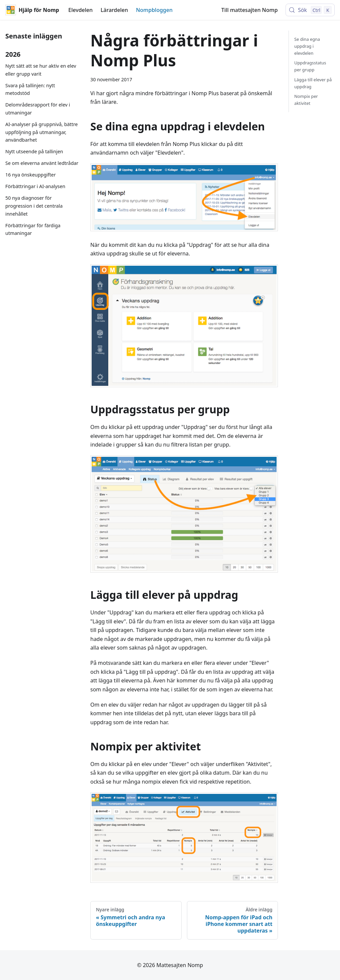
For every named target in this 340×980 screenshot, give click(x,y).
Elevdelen (81, 10)
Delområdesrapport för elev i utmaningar (38, 109)
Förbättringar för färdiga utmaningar (33, 229)
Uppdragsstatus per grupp (310, 66)
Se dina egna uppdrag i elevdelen (307, 46)
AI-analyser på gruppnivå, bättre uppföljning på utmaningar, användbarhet (42, 132)
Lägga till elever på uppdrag (313, 83)
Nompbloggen (154, 10)
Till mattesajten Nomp (250, 10)
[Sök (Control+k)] (310, 10)
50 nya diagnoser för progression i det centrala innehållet (34, 206)
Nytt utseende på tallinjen (34, 151)
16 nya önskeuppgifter (31, 175)
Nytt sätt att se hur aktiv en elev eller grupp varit (41, 70)
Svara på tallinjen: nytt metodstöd (30, 89)
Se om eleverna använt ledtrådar (42, 163)
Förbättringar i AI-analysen (35, 186)
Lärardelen (114, 10)
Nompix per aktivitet (306, 100)
